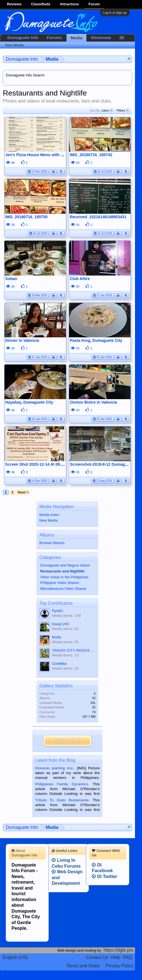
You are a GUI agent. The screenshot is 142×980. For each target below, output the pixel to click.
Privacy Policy (120, 966)
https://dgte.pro (119, 950)
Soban (11, 279)
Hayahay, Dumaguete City (29, 402)
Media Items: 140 (66, 616)
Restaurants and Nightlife (62, 571)
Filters (123, 110)
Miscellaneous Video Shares (63, 589)
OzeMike (59, 664)
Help (116, 957)
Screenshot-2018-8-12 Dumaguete (101, 464)
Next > (23, 492)
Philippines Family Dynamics (61, 784)
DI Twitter (104, 876)
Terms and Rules (83, 966)
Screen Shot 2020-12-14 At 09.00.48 (38, 464)
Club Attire (80, 279)
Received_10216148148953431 (98, 217)
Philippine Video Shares (60, 583)
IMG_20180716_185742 (91, 155)
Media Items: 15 (65, 655)
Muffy (56, 637)
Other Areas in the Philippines (64, 577)
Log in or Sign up (115, 13)
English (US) (15, 957)
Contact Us (97, 957)
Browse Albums (52, 543)
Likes (107, 110)
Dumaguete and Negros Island (65, 565)
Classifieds (41, 4)
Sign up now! (67, 741)
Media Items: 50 (65, 642)
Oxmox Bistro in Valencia (93, 402)
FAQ (128, 957)
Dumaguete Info (23, 38)
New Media (48, 520)
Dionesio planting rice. (54, 768)
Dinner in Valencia (22, 340)
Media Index (49, 515)
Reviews (14, 4)
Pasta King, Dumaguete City (96, 340)
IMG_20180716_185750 (27, 217)
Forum (94, 4)
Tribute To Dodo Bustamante (62, 800)
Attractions (69, 4)
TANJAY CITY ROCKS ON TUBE (74, 650)
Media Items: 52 (65, 629)
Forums (54, 38)
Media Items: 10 (65, 668)
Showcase (101, 38)
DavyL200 (60, 624)
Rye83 (57, 611)
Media (77, 38)
